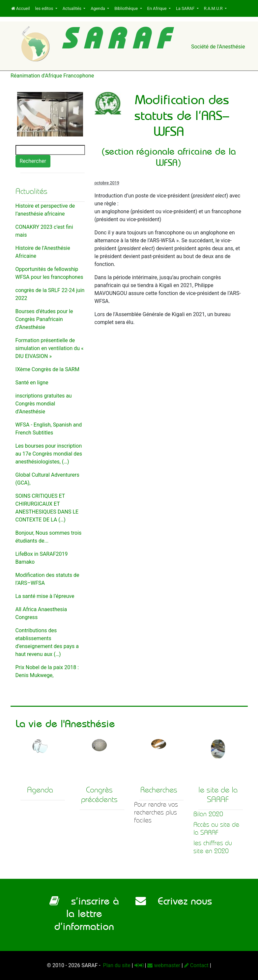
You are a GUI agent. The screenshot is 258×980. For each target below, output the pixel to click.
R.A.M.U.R (214, 8)
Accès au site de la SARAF (216, 829)
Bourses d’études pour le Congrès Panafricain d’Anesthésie (44, 319)
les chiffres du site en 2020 (213, 847)
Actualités (72, 8)
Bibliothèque (127, 8)
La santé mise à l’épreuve (45, 596)
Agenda (98, 8)
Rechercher (33, 161)
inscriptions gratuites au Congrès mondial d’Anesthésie (44, 404)
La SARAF (186, 8)
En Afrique (158, 8)
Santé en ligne (32, 383)
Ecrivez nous (174, 901)
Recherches (159, 790)
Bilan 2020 (208, 814)
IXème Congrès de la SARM (47, 369)
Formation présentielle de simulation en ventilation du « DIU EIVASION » (50, 348)
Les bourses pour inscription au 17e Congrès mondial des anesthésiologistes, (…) (49, 454)
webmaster (164, 965)
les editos (45, 8)
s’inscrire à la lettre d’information (84, 914)
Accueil (21, 8)
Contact (196, 965)
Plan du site (116, 965)
